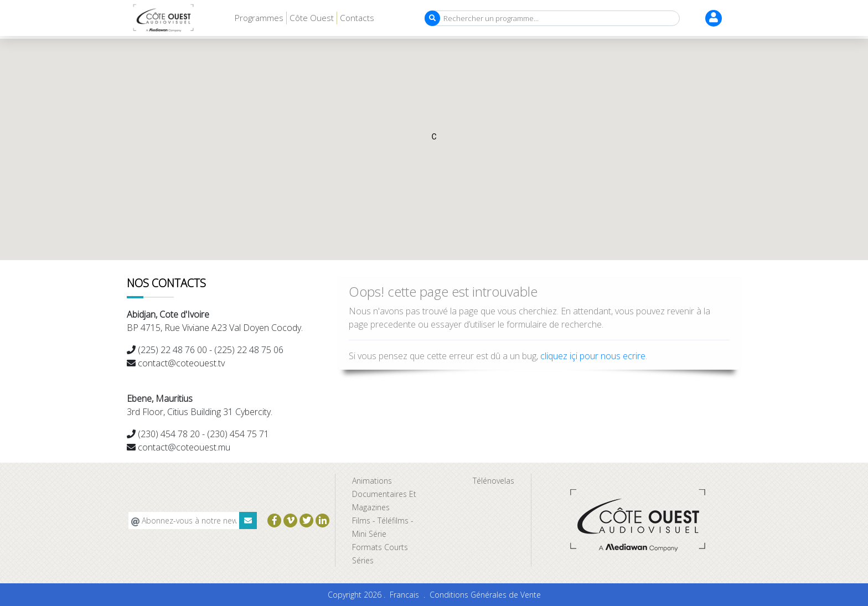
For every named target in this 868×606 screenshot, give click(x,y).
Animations (372, 481)
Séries (363, 560)
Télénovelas (494, 481)
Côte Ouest (312, 18)
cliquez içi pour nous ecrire (593, 356)
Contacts (357, 18)
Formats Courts (380, 547)
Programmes (259, 18)
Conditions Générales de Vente (485, 595)
